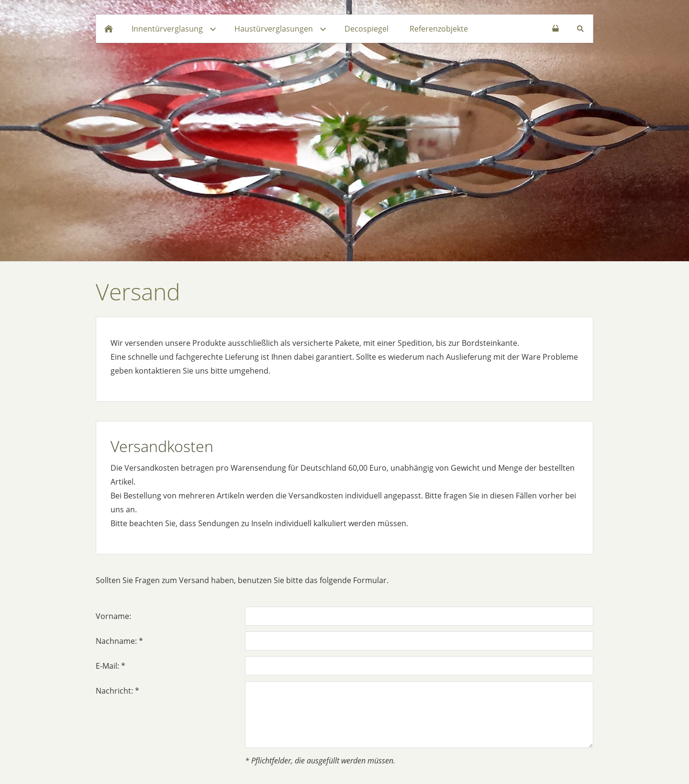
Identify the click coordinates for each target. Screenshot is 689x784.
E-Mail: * (111, 666)
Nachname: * (119, 641)
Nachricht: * (117, 691)
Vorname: (113, 616)
